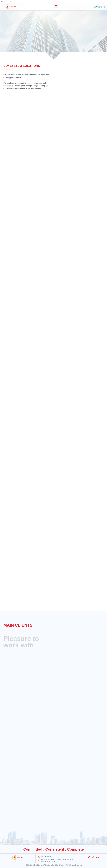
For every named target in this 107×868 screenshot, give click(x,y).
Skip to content (6, 1)
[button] (56, 6)
